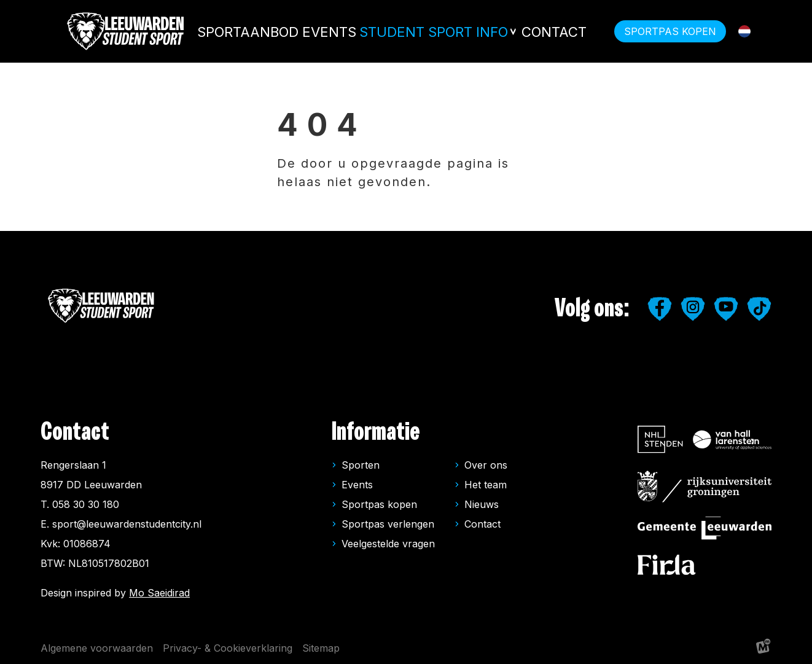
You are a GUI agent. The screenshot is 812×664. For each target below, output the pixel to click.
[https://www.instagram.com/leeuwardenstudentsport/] (693, 309)
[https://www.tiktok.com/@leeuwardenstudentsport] (759, 309)
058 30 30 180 (86, 504)
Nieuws (482, 504)
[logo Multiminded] (763, 648)
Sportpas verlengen (388, 524)
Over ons (486, 465)
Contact (551, 31)
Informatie (376, 432)
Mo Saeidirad (159, 593)
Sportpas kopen (379, 504)
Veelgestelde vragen (388, 544)
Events (354, 31)
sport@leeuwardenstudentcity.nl (127, 524)
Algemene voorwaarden (97, 648)
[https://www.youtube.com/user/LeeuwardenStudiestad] (726, 309)
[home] (127, 31)
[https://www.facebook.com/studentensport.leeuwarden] (660, 309)
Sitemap (321, 648)
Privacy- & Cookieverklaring (228, 648)
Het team (486, 485)
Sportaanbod (280, 31)
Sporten (361, 465)
